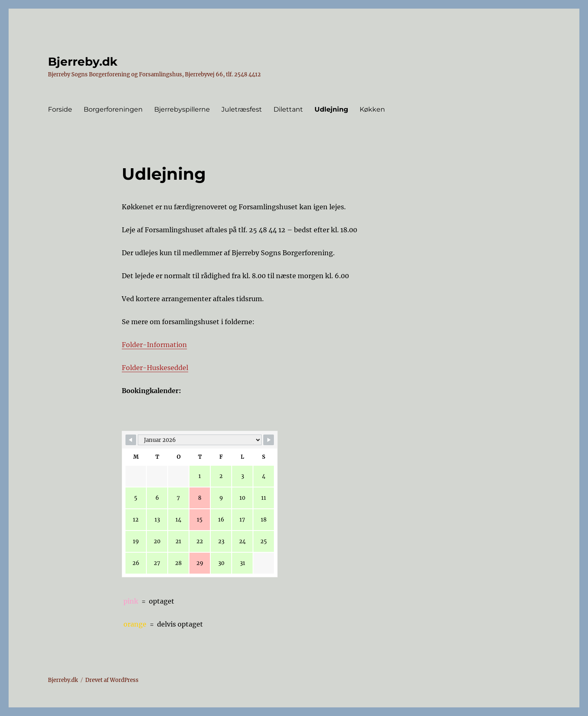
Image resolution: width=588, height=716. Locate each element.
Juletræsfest (242, 109)
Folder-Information (154, 345)
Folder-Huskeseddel (155, 368)
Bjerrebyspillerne (182, 109)
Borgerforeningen (113, 109)
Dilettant (288, 109)
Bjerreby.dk (83, 62)
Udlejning (331, 109)
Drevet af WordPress (112, 680)
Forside (60, 109)
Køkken (372, 109)
